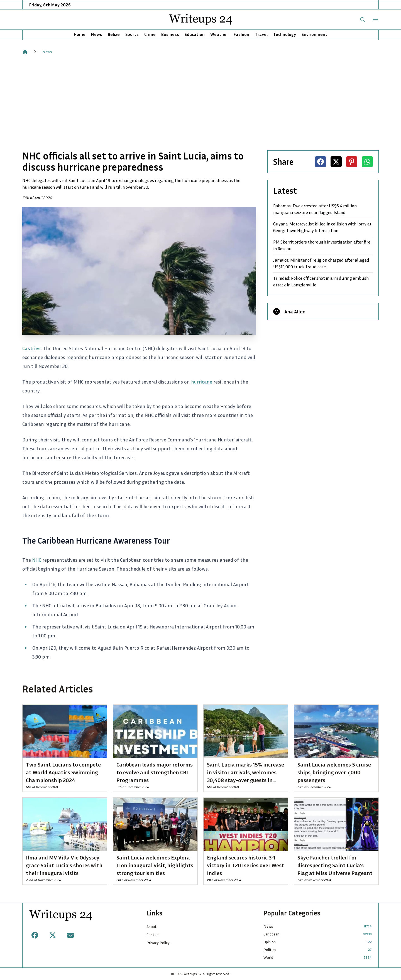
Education (195, 34)
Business (170, 34)
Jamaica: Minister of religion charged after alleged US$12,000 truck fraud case (321, 263)
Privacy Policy (158, 943)
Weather (219, 34)
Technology (285, 34)
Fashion (241, 34)
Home (80, 34)
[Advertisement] (200, 102)
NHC (37, 560)
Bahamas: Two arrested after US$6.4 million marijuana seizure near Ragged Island (315, 209)
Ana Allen (295, 311)
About (152, 926)
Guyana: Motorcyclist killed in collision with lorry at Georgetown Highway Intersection (322, 227)
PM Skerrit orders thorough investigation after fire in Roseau (322, 245)
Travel (261, 34)
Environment (315, 34)
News (97, 34)
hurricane (202, 382)
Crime (150, 34)
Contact (153, 934)
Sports (132, 34)
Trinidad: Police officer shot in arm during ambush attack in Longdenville (321, 281)
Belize (114, 34)
